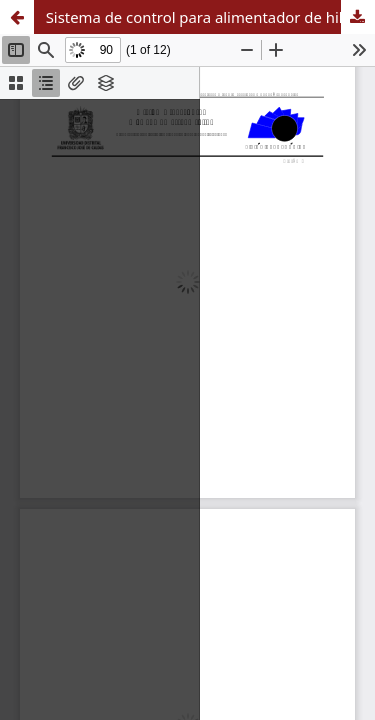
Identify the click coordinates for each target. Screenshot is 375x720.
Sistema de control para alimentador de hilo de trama (210, 17)
